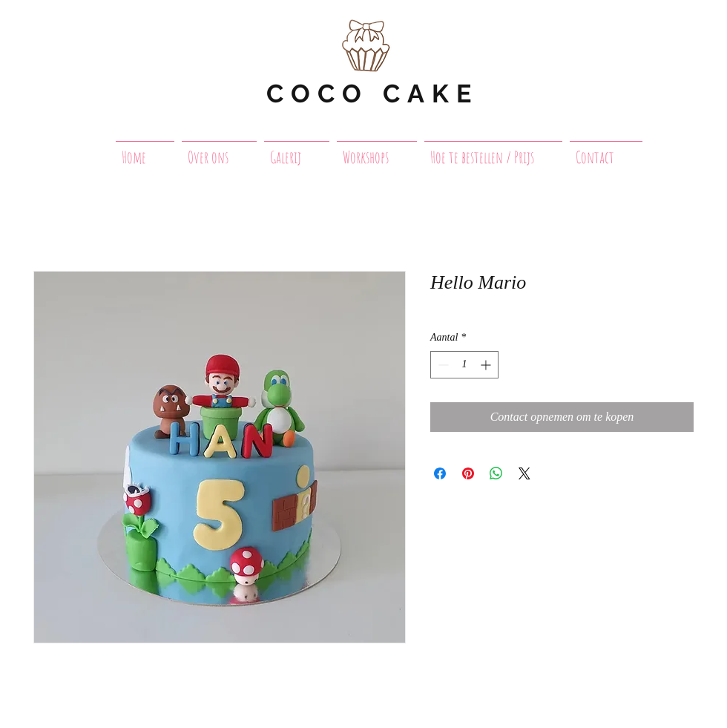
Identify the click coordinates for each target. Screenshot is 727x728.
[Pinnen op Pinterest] (468, 473)
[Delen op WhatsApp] (496, 473)
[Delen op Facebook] (440, 473)
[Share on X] (524, 473)
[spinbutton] (464, 365)
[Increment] (487, 365)
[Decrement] (442, 365)
